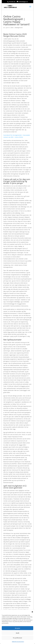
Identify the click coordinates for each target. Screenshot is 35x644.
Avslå (17, 633)
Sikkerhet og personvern (18, 642)
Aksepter (17, 628)
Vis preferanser (17, 638)
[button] (32, 612)
